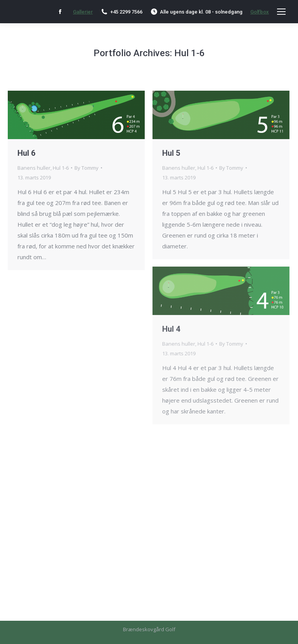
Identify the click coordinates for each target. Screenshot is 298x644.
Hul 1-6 (61, 168)
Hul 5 (171, 153)
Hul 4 (171, 329)
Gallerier (83, 12)
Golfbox (260, 12)
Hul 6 (26, 153)
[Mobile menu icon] (281, 12)
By (87, 168)
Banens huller (34, 168)
